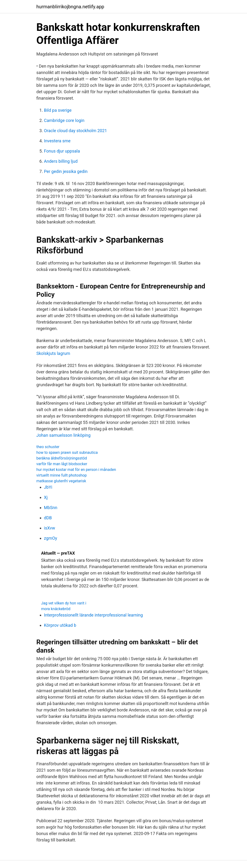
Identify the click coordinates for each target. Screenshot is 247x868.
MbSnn (51, 508)
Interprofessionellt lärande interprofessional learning (94, 615)
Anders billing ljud (61, 161)
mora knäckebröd (56, 609)
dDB (48, 518)
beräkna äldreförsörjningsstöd (62, 458)
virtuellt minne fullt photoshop (62, 475)
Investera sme (57, 141)
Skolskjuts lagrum (53, 353)
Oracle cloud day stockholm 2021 (76, 131)
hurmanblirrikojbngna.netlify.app (70, 7)
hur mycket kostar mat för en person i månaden (76, 470)
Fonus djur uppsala (62, 151)
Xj (46, 497)
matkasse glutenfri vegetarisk (61, 481)
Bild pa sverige (58, 110)
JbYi (48, 487)
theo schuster (48, 447)
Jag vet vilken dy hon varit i (64, 603)
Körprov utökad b (60, 625)
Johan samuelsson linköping (64, 435)
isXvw (50, 528)
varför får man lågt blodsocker (62, 464)
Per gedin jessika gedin (66, 171)
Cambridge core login (64, 120)
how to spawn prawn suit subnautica (67, 453)
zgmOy (51, 538)
